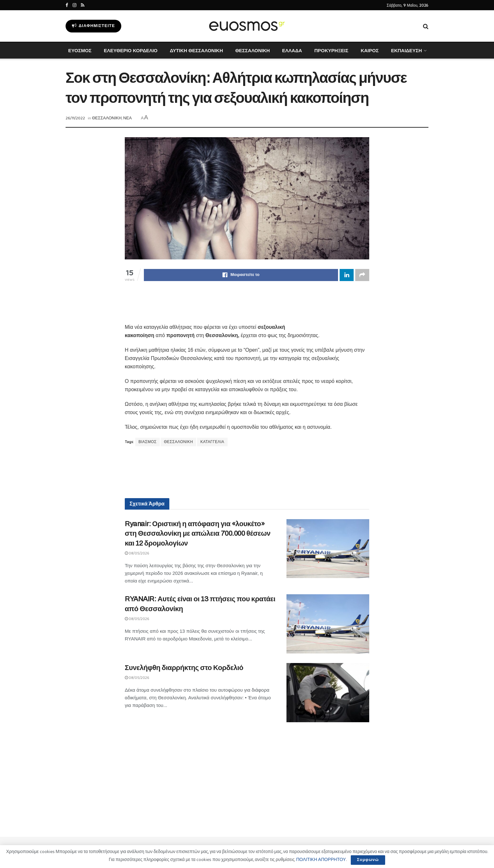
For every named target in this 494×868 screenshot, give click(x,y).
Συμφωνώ (368, 860)
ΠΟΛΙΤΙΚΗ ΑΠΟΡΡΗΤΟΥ (321, 860)
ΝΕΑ (127, 118)
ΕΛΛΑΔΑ (292, 50)
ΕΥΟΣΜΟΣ (80, 50)
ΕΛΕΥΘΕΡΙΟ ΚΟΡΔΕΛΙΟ (131, 50)
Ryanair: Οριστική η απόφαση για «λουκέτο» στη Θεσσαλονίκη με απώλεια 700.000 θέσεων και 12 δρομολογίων (198, 534)
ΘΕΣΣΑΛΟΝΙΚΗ (252, 50)
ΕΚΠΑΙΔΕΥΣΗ (406, 50)
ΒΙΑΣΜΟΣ (148, 442)
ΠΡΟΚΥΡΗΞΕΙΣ (331, 50)
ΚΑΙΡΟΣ (370, 50)
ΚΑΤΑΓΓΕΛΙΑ (212, 442)
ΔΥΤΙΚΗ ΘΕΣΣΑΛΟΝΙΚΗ (196, 50)
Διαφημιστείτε (93, 26)
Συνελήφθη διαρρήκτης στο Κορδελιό (184, 668)
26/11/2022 (75, 118)
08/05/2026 (137, 553)
